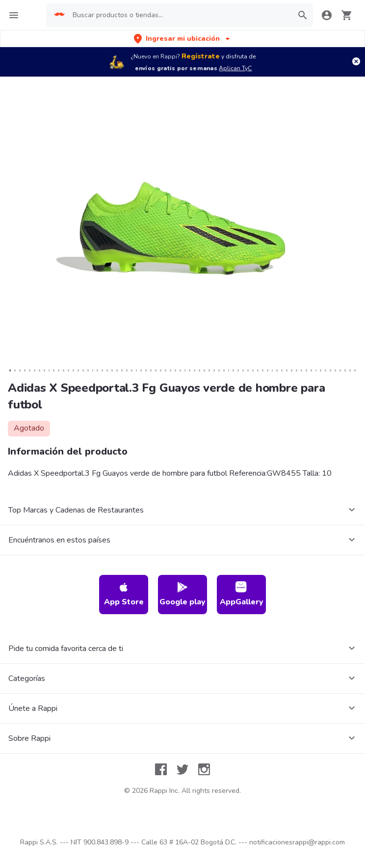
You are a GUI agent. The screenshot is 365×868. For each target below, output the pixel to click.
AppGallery (242, 594)
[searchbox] (179, 15)
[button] (183, 39)
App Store (124, 594)
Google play (182, 594)
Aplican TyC (235, 68)
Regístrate (201, 56)
